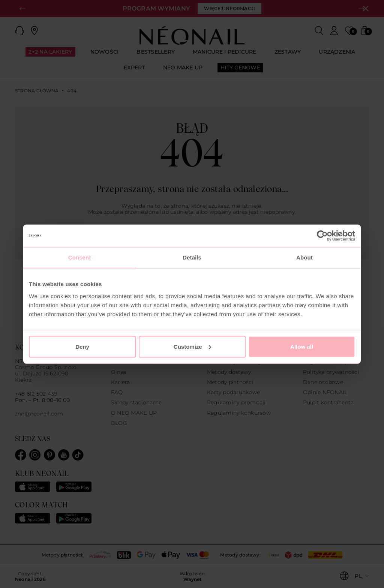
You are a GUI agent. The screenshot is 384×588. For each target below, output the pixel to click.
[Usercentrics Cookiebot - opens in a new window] (322, 236)
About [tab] (304, 257)
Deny (82, 346)
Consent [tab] (80, 257)
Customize (192, 346)
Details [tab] (192, 257)
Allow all (302, 346)
